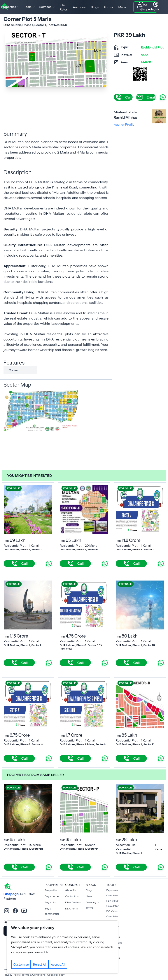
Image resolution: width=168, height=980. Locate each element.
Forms (108, 7)
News (89, 896)
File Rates (64, 7)
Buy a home (52, 896)
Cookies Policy (56, 975)
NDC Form (72, 908)
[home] (7, 886)
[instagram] (7, 911)
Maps (122, 7)
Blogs (95, 7)
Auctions (79, 7)
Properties (51, 890)
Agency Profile (124, 124)
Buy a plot (51, 902)
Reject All (40, 964)
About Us (71, 890)
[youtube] (24, 911)
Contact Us (72, 896)
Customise (21, 964)
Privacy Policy (12, 975)
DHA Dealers (73, 902)
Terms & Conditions (34, 975)
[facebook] (15, 911)
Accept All (58, 964)
